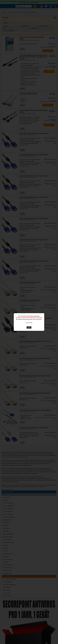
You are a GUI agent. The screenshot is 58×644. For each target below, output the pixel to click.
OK (29, 327)
